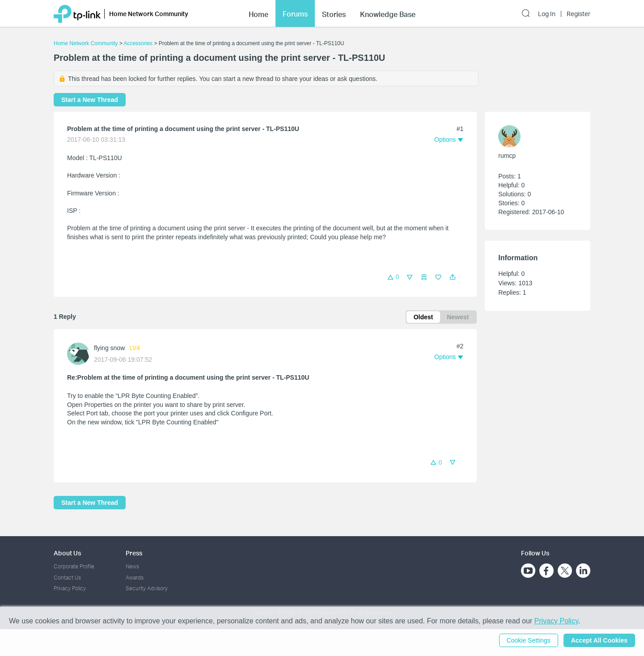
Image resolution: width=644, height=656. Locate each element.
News (132, 566)
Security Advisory (147, 588)
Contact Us (67, 578)
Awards (135, 578)
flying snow (109, 348)
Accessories (138, 43)
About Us (67, 553)
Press (134, 553)
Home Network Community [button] (149, 14)
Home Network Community (86, 43)
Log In (547, 14)
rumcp (507, 156)
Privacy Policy (70, 588)
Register (578, 14)
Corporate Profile (74, 566)
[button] (453, 277)
